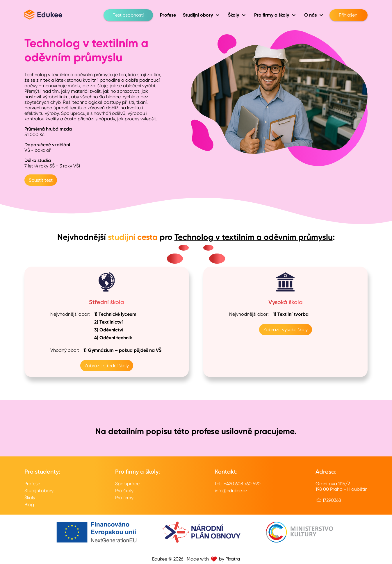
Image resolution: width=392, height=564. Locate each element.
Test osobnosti (128, 15)
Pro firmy (124, 498)
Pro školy (124, 491)
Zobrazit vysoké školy (286, 330)
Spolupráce (127, 484)
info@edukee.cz (231, 491)
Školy (30, 498)
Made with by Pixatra (213, 559)
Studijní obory (39, 491)
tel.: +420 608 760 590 (238, 484)
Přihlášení (349, 15)
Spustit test (41, 180)
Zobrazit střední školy (107, 366)
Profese (32, 484)
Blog (29, 505)
